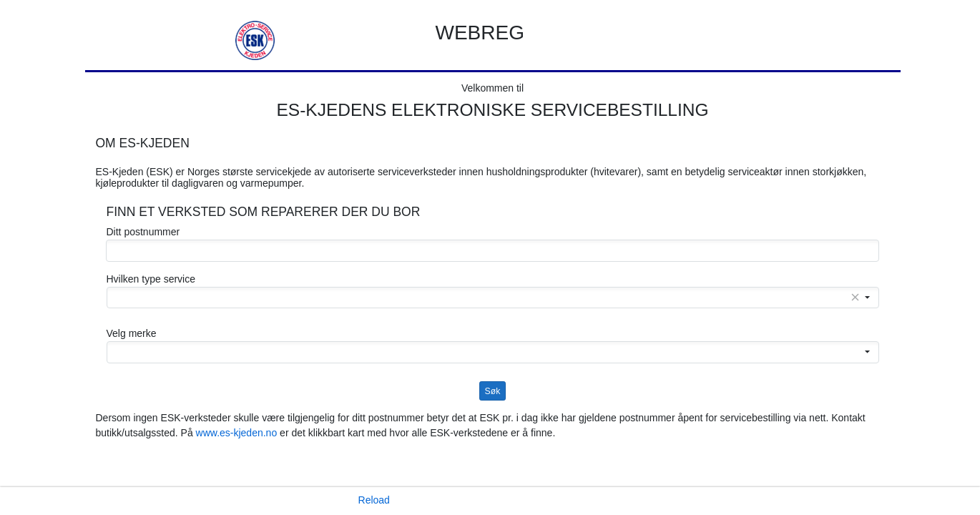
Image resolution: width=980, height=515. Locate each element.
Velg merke (132, 333)
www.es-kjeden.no (237, 433)
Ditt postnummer (143, 232)
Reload (374, 500)
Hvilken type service (151, 279)
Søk (493, 391)
